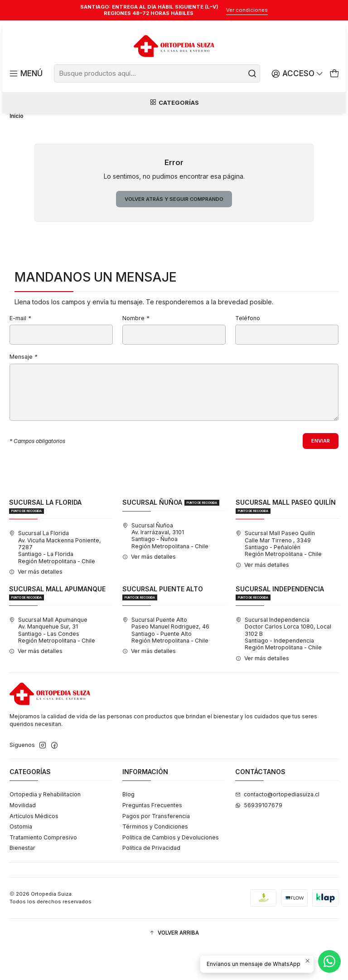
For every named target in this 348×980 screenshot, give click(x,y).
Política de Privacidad (151, 880)
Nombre (136, 349)
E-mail (20, 349)
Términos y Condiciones (155, 859)
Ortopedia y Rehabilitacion (45, 827)
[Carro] (334, 74)
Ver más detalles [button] (36, 604)
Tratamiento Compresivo (43, 870)
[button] (174, 965)
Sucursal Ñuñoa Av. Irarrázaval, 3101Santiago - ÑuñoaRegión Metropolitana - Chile (165, 568)
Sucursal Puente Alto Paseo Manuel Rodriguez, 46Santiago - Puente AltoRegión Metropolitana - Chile (166, 662)
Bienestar (22, 880)
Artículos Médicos (34, 848)
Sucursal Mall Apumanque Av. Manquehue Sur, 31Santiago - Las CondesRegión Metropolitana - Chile (52, 662)
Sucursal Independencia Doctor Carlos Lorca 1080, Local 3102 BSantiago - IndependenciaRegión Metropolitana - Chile (283, 666)
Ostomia (21, 859)
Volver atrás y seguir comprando (174, 229)
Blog (128, 827)
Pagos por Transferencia (156, 848)
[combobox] (157, 73)
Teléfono (248, 349)
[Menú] (25, 74)
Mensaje (23, 388)
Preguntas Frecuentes (152, 837)
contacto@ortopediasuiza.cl (277, 827)
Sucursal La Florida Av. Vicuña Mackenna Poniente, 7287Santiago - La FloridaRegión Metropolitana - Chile (55, 579)
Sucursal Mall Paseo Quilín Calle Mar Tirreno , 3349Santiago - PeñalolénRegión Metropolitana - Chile (279, 576)
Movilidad (23, 837)
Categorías (174, 104)
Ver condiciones (247, 10)
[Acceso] (298, 74)
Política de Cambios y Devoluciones (171, 870)
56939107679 (259, 837)
